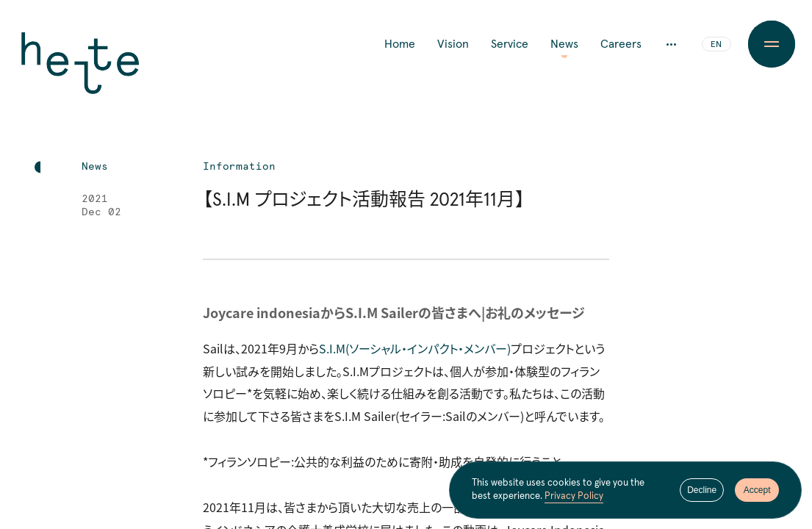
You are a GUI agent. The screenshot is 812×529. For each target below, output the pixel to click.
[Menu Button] (772, 44)
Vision (453, 44)
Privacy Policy (574, 496)
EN (716, 45)
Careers (621, 44)
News (564, 44)
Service (510, 44)
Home (400, 44)
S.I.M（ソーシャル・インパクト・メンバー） (415, 348)
